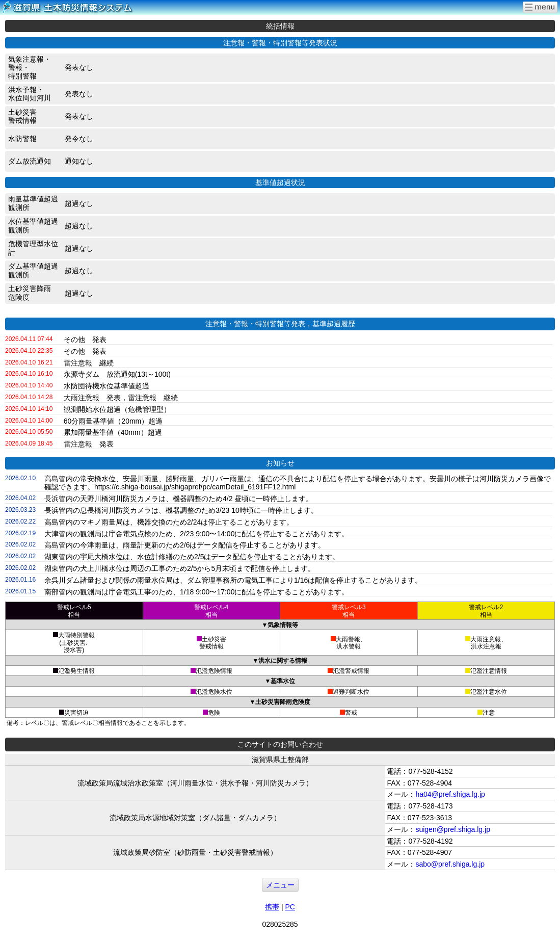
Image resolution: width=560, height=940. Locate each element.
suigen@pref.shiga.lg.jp (453, 829)
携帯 (272, 907)
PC (290, 907)
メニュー (280, 885)
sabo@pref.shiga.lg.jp (450, 864)
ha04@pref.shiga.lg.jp (450, 794)
